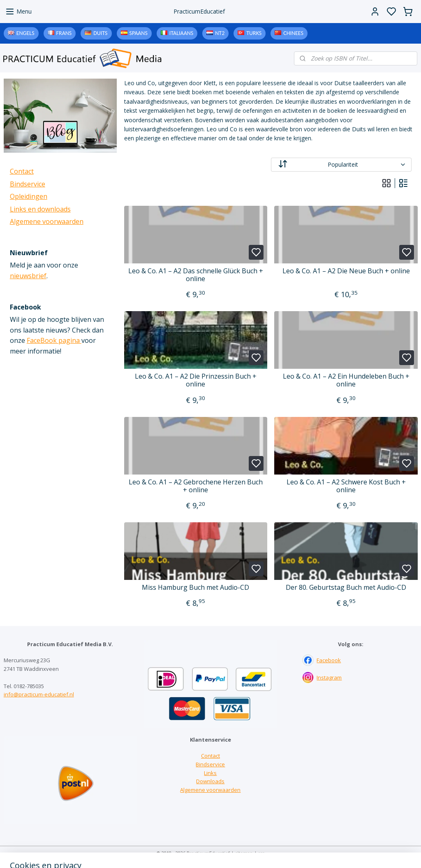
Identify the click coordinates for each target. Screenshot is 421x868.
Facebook (329, 660)
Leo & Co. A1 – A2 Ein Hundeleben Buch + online (346, 380)
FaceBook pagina (54, 340)
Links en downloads (40, 209)
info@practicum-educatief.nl (39, 694)
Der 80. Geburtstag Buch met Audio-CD (346, 588)
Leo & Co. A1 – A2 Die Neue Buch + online (346, 271)
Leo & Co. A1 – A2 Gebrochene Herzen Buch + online (195, 486)
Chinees (293, 33)
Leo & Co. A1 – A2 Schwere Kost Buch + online (346, 486)
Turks (254, 33)
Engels (25, 33)
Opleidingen (29, 196)
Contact (22, 171)
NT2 (220, 33)
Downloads (210, 781)
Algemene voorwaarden (47, 221)
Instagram (329, 677)
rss (261, 853)
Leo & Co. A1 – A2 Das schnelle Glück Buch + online (195, 275)
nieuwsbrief (28, 276)
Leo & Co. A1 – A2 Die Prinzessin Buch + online (195, 380)
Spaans (139, 33)
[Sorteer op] (341, 165)
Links (210, 773)
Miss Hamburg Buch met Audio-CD (195, 588)
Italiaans (181, 33)
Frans (64, 33)
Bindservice (28, 184)
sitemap (244, 853)
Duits (100, 33)
